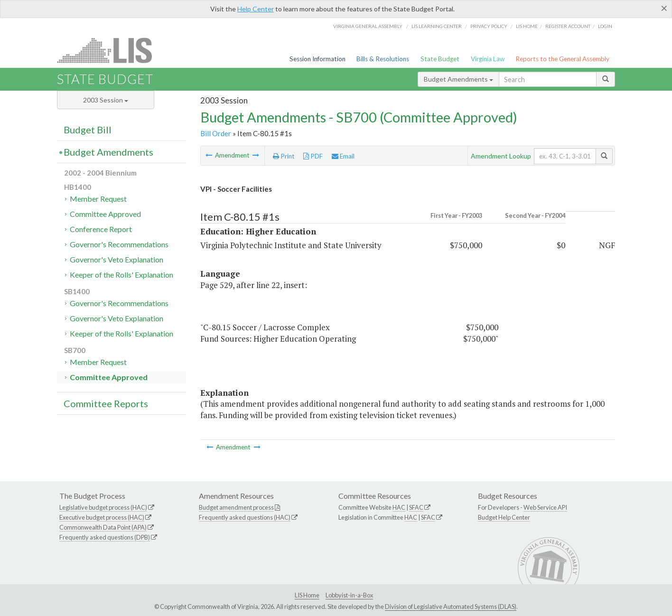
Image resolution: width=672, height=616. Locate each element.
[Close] (664, 8)
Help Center (256, 9)
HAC (399, 507)
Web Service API (545, 507)
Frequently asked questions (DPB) (105, 537)
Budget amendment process (236, 507)
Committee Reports (106, 403)
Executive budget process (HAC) (102, 517)
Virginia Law (488, 59)
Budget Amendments (458, 79)
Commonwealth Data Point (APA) (103, 527)
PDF (313, 156)
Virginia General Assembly (368, 26)
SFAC (416, 507)
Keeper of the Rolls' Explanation (121, 275)
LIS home (527, 26)
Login (605, 26)
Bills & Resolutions (383, 59)
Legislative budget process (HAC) (103, 507)
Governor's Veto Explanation (117, 259)
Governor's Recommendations (119, 244)
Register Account (568, 26)
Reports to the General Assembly (562, 59)
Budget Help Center (504, 517)
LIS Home (307, 595)
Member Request (98, 199)
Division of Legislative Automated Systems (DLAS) (451, 607)
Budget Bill (88, 130)
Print (284, 156)
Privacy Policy (489, 26)
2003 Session (106, 100)
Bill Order (216, 133)
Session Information (317, 59)
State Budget (440, 59)
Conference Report (101, 229)
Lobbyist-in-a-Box (349, 595)
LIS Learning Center (437, 26)
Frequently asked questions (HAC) (245, 517)
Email (343, 156)
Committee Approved (105, 214)
